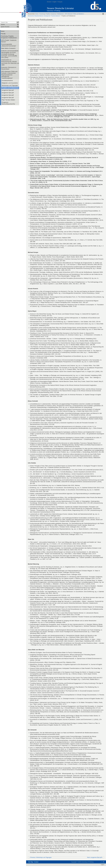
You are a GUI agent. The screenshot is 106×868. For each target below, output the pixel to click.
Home (37, 14)
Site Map (31, 862)
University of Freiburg (54, 11)
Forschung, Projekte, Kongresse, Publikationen (52, 14)
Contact (36, 862)
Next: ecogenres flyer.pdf (95, 857)
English (54, 2)
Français (60, 2)
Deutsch (49, 2)
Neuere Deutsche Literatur (60, 8)
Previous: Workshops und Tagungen (41, 857)
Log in (103, 865)
